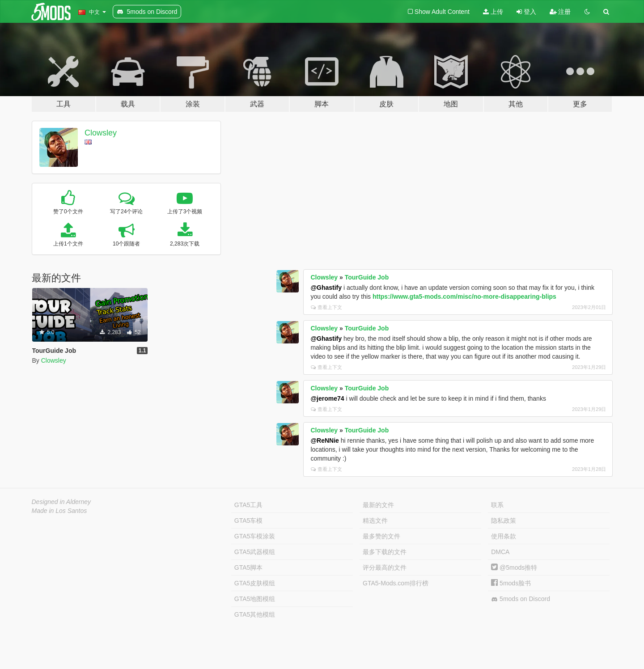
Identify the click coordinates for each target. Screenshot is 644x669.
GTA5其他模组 (255, 614)
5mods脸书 (511, 583)
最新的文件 (378, 505)
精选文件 (375, 521)
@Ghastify (326, 288)
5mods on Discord (521, 599)
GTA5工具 (249, 505)
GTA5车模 (249, 521)
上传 (493, 12)
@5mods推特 (514, 567)
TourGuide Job (367, 277)
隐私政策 (504, 521)
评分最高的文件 (385, 567)
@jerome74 (327, 398)
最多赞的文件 (381, 536)
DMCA (500, 552)
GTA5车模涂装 (255, 536)
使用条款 (504, 536)
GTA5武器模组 (255, 552)
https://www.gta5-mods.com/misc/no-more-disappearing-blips (464, 296)
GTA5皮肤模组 (255, 583)
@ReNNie (324, 440)
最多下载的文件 (385, 552)
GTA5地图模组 (255, 599)
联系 (497, 505)
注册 (560, 12)
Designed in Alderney (61, 502)
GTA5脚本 (249, 567)
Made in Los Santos (59, 511)
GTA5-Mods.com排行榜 (396, 583)
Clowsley (101, 133)
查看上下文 (326, 307)
